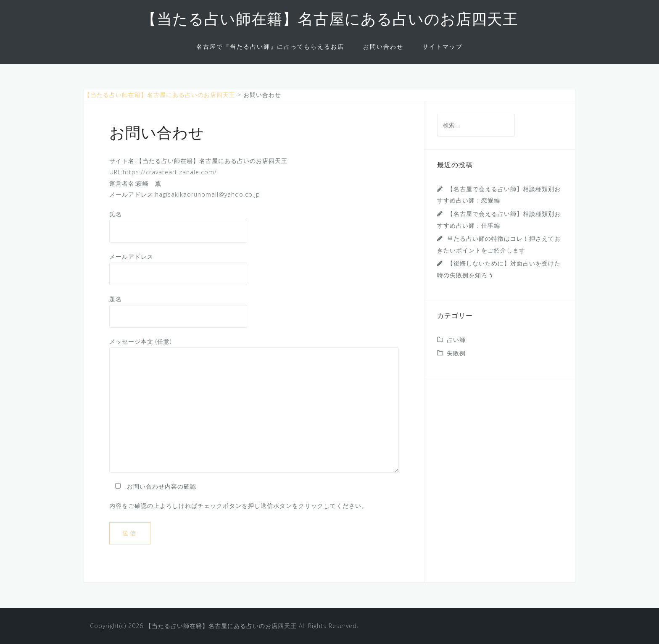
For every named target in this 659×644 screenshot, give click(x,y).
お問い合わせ (383, 46)
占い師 (456, 340)
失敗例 (456, 353)
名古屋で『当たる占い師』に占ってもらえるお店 (270, 46)
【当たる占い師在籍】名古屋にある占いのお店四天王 (330, 21)
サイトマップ (443, 46)
